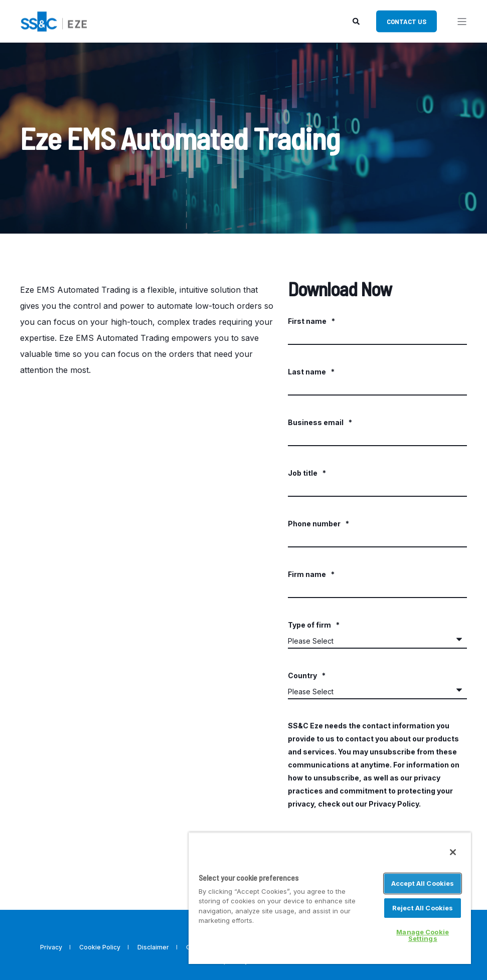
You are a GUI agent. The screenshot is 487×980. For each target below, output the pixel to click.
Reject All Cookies (423, 908)
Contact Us (407, 21)
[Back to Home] (54, 20)
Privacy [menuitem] (51, 947)
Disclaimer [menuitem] (153, 947)
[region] (330, 898)
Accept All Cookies (423, 883)
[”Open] (462, 22)
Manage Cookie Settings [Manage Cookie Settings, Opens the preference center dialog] (423, 935)
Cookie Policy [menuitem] (100, 947)
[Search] (357, 20)
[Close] (453, 852)
